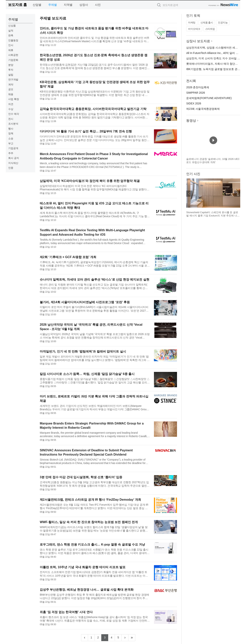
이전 (189, 194)
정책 (11, 133)
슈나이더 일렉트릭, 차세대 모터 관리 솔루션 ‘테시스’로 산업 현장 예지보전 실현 (95, 279)
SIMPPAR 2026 (196, 93)
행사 (11, 129)
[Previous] (85, 638)
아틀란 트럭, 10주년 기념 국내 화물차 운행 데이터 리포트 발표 (83, 567)
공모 (11, 89)
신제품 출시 (207, 23)
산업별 (37, 5)
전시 (11, 119)
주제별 (53, 5)
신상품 (12, 26)
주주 (11, 153)
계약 (11, 85)
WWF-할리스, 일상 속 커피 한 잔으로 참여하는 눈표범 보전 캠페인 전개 (89, 522)
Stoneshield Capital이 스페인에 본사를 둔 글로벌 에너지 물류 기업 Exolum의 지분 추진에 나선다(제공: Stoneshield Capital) (213, 216)
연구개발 (13, 80)
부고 (11, 143)
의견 (11, 104)
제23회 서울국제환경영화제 (203, 109)
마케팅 (192, 23)
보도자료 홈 (17, 5)
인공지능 (223, 23)
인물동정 (13, 40)
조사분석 (13, 124)
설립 (11, 75)
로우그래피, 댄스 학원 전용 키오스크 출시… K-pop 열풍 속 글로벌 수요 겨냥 (92, 545)
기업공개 (13, 148)
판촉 (11, 35)
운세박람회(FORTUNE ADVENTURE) (209, 98)
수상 (11, 109)
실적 (11, 31)
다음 (237, 194)
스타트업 (210, 29)
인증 (11, 168)
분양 (11, 65)
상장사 (84, 5)
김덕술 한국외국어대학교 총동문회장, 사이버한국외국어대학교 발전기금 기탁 (93, 109)
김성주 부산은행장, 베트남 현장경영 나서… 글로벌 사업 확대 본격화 (87, 590)
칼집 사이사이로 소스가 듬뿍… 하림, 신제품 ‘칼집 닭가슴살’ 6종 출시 (87, 374)
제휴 (11, 50)
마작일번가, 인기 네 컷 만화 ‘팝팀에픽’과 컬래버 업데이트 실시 (83, 351)
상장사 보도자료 (198, 41)
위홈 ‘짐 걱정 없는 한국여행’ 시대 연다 (66, 612)
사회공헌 (13, 55)
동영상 (191, 121)
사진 (98, 5)
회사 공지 (14, 158)
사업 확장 (14, 99)
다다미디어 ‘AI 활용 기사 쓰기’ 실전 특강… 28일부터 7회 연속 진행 (86, 131)
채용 (11, 94)
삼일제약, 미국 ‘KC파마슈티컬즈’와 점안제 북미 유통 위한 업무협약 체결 (90, 181)
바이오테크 (194, 29)
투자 (11, 70)
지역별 (68, 5)
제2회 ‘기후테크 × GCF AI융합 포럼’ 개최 (68, 257)
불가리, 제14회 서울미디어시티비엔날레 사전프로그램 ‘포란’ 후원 (85, 302)
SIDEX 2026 (194, 103)
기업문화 (13, 60)
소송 (11, 138)
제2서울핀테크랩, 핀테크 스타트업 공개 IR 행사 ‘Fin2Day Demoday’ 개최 (90, 500)
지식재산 (13, 163)
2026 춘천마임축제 (198, 87)
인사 (11, 45)
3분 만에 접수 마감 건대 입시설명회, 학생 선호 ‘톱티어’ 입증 (81, 477)
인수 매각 (14, 114)
